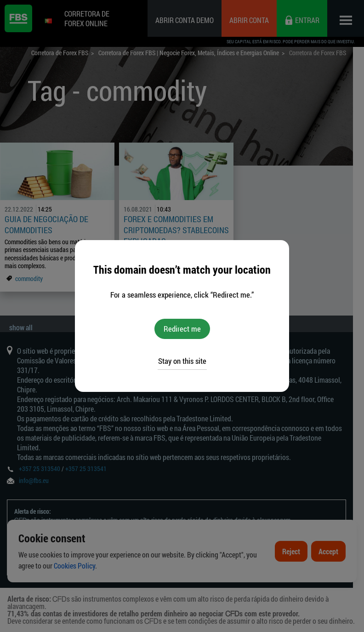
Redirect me (182, 329)
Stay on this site (182, 361)
